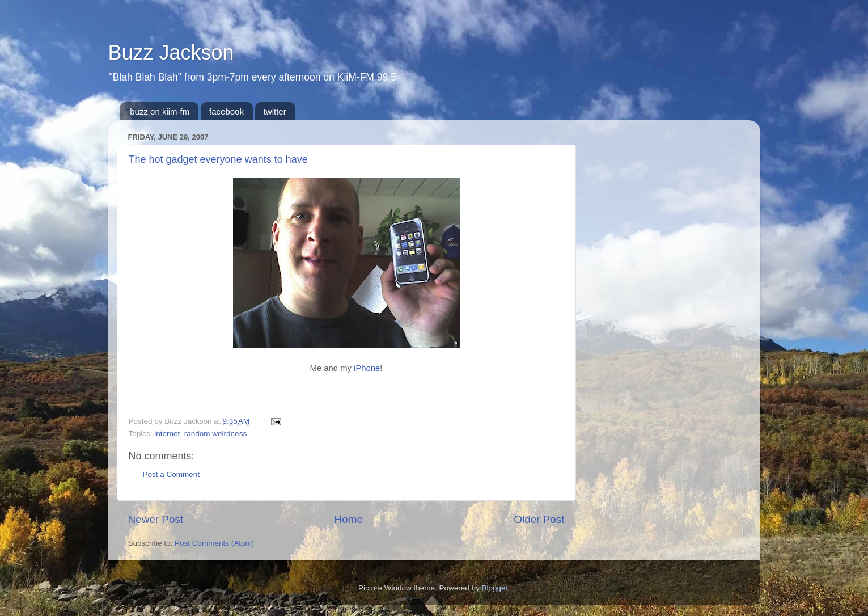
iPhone (367, 368)
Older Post (539, 519)
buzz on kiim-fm (160, 111)
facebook (226, 111)
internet (167, 434)
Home (349, 519)
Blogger (495, 588)
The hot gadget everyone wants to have (218, 159)
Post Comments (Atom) (214, 543)
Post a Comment (172, 474)
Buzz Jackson (171, 52)
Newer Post (156, 519)
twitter (275, 111)
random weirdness (215, 434)
